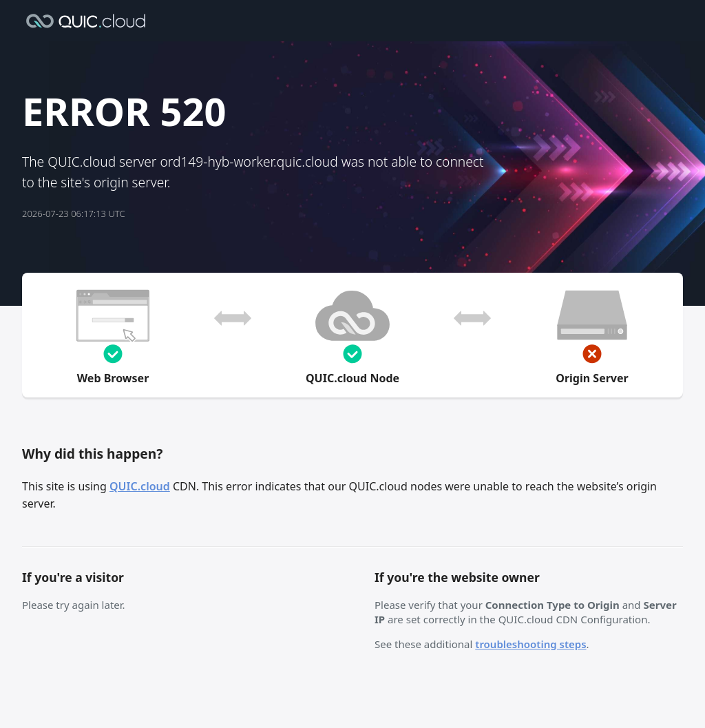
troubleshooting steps (530, 644)
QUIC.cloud (140, 486)
